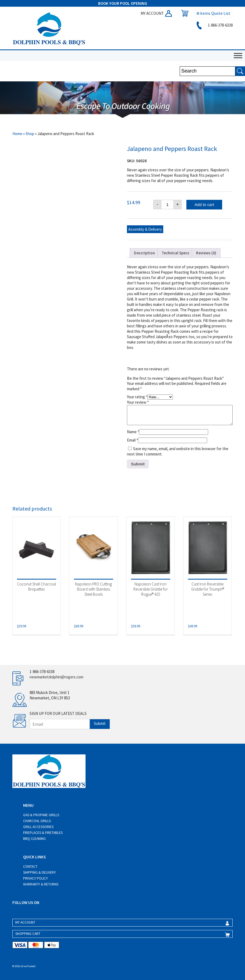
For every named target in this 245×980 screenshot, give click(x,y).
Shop (30, 134)
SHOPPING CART (28, 934)
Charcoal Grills (37, 821)
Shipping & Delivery (40, 872)
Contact (30, 867)
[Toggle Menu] (238, 55)
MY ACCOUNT (157, 13)
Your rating (137, 397)
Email (132, 440)
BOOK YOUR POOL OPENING (123, 3)
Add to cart (204, 205)
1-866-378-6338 (214, 25)
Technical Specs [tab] (175, 253)
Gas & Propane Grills (41, 815)
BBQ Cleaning (34, 839)
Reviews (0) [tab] (206, 253)
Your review (138, 402)
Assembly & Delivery (145, 229)
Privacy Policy (35, 878)
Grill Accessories (38, 827)
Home (17, 134)
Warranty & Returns (41, 884)
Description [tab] (144, 253)
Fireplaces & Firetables (43, 833)
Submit (100, 723)
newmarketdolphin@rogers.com (56, 677)
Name (133, 432)
